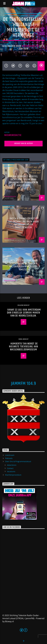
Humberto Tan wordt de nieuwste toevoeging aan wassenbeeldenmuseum (23, 347)
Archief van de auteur (23, 143)
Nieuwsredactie (30, 46)
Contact (10, 468)
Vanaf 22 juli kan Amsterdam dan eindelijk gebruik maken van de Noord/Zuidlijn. (24, 313)
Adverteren (12, 465)
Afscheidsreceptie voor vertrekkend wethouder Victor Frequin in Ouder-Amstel (24, 265)
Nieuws (24, 16)
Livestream (10, 455)
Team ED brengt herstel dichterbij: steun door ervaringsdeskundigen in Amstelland (24, 181)
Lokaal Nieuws (12, 16)
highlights (9, 166)
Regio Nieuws (36, 16)
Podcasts (9, 458)
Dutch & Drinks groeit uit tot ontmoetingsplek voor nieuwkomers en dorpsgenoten (23, 223)
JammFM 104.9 (23, 384)
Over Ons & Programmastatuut (18, 461)
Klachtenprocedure (13, 475)
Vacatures (11, 471)
